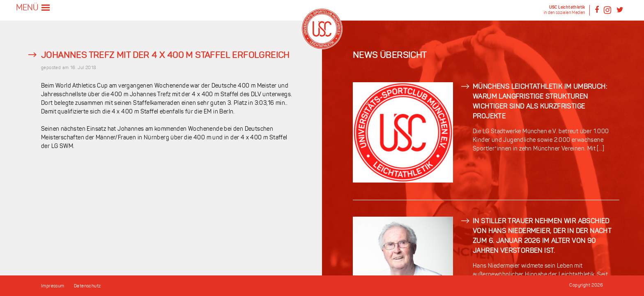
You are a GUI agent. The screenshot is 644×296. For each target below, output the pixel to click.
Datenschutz (87, 286)
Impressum (53, 286)
